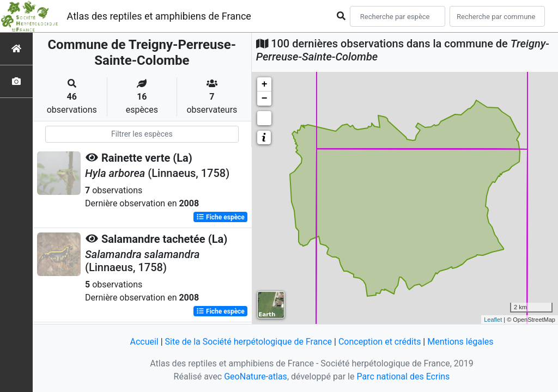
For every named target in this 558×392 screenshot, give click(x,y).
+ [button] (265, 84)
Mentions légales (460, 342)
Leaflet (493, 320)
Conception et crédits (380, 342)
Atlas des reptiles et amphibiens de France (159, 16)
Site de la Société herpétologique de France (248, 342)
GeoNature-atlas (256, 376)
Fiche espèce (220, 217)
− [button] (265, 99)
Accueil (144, 342)
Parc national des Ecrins (403, 376)
